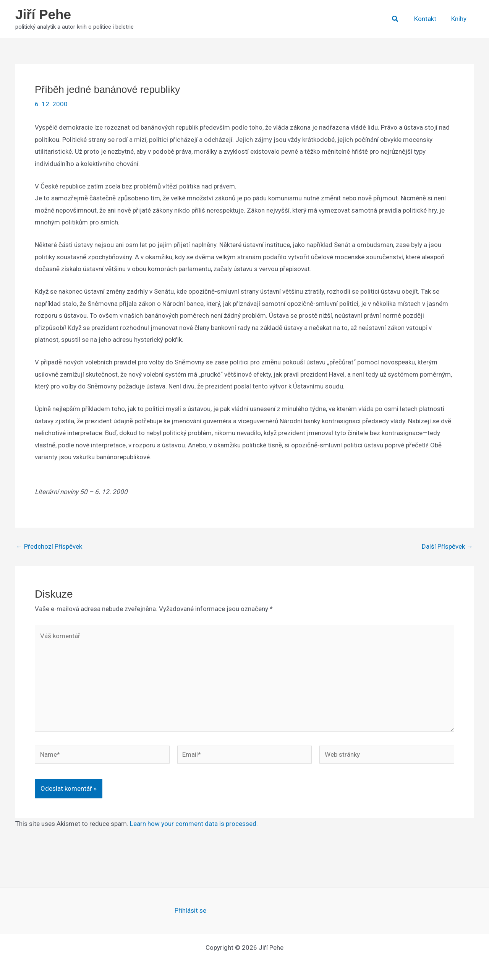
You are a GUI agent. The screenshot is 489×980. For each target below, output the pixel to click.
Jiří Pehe (43, 14)
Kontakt (428, 19)
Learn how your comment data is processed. (194, 824)
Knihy (460, 19)
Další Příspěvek (447, 547)
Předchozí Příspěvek (49, 547)
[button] (399, 19)
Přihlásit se (190, 910)
